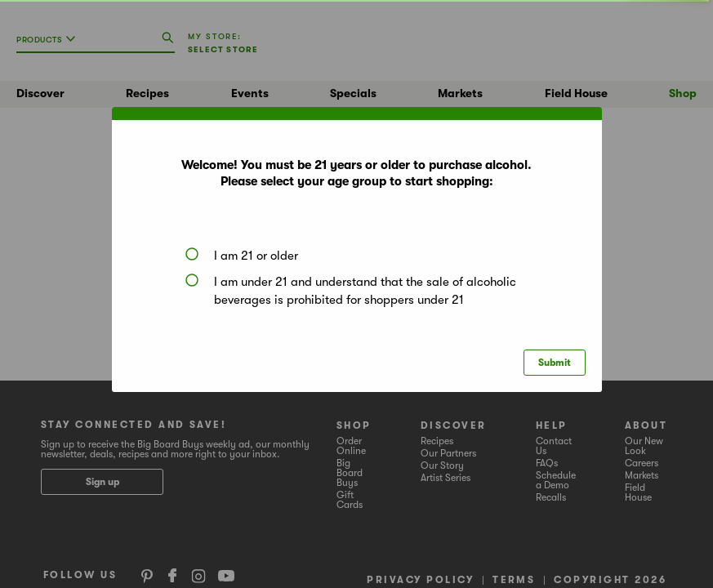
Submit (555, 363)
